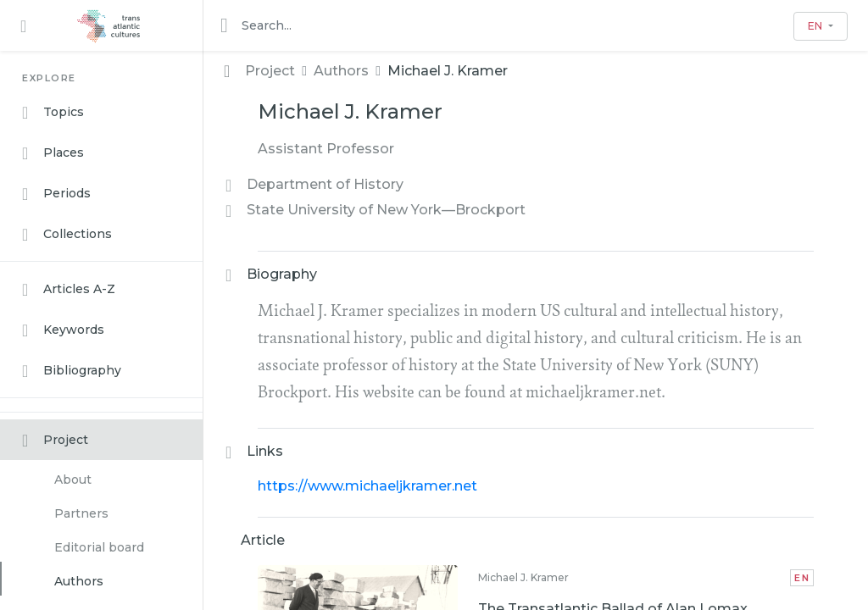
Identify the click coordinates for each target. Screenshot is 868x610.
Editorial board (99, 547)
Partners (81, 513)
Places (53, 153)
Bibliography (72, 371)
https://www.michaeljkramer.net (367, 486)
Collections (67, 235)
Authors (79, 581)
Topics (53, 113)
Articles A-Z (69, 290)
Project (55, 441)
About (73, 480)
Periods (56, 194)
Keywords (63, 330)
